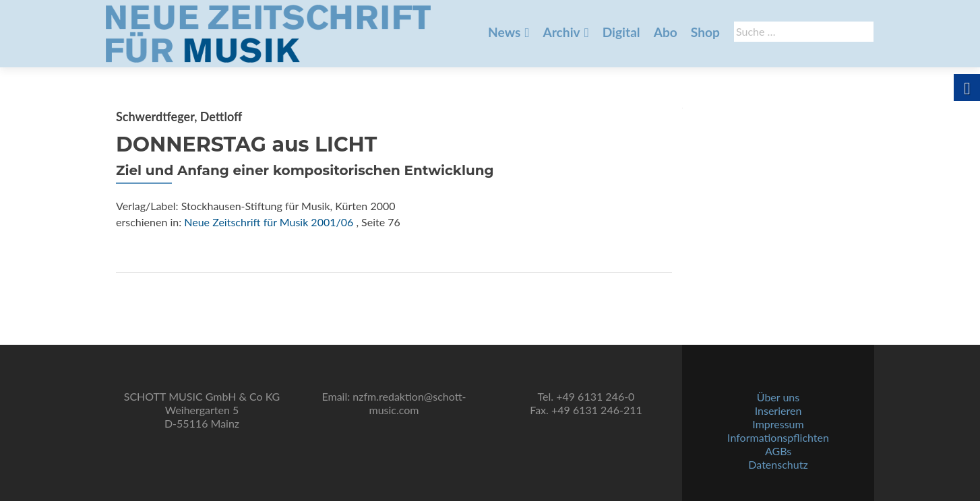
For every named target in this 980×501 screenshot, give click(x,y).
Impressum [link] (778, 424)
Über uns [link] (778, 397)
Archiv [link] (561, 32)
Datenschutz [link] (778, 464)
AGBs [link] (778, 451)
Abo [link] (666, 32)
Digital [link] (621, 32)
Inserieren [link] (778, 410)
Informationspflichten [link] (778, 437)
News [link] (504, 32)
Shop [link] (705, 32)
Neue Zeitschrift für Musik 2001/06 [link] (269, 222)
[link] (268, 32)
